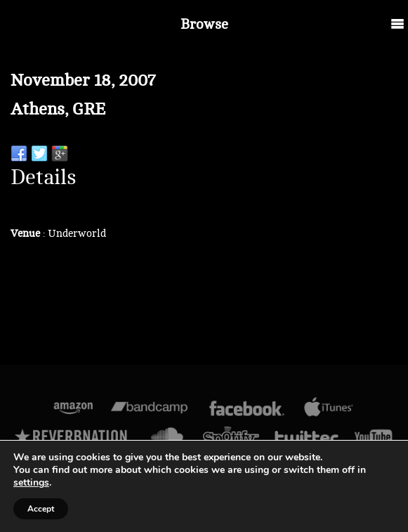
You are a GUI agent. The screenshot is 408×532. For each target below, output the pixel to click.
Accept (41, 509)
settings (31, 483)
